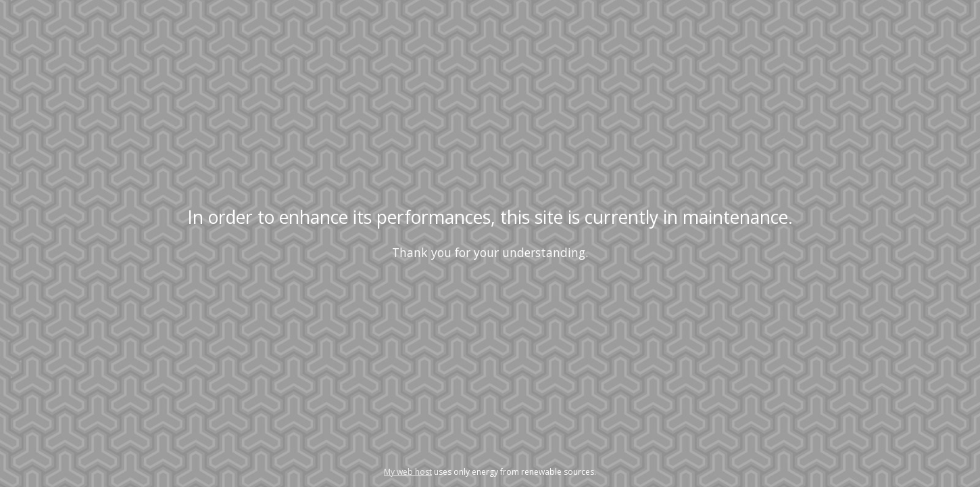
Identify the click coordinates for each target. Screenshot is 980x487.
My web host (408, 472)
